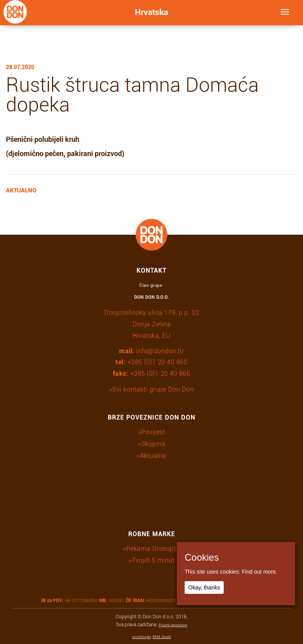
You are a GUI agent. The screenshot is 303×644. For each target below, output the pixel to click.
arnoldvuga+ (142, 637)
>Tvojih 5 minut (152, 560)
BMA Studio (162, 637)
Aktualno (153, 456)
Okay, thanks (204, 588)
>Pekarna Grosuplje (151, 549)
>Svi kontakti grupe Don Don (152, 389)
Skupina (153, 444)
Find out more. (260, 572)
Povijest (153, 432)
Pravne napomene (173, 625)
